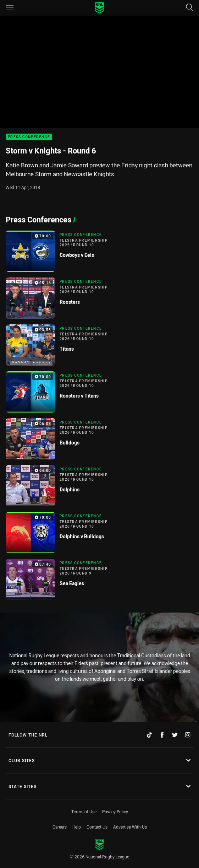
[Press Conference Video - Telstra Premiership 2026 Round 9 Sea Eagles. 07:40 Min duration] (99, 579)
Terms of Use (84, 812)
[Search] (189, 8)
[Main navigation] (10, 8)
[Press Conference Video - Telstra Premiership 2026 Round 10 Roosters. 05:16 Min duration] (99, 298)
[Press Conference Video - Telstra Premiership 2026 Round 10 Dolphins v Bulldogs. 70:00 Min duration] (99, 533)
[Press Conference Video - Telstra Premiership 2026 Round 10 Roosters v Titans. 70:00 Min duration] (99, 392)
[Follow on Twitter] (175, 735)
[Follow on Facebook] (162, 735)
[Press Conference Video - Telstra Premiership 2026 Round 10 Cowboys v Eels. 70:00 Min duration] (99, 251)
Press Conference (29, 137)
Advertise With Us (130, 827)
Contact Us (97, 827)
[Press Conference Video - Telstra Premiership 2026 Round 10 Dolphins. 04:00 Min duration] (99, 486)
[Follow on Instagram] (188, 735)
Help (77, 827)
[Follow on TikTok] (149, 735)
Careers (60, 827)
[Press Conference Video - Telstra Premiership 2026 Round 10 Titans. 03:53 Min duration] (99, 345)
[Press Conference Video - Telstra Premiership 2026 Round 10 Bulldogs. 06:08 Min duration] (99, 439)
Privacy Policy (115, 812)
